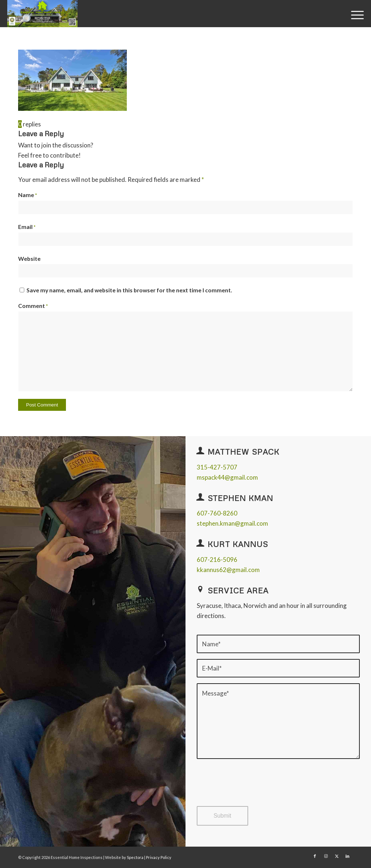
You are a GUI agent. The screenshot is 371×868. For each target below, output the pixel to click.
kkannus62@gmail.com (228, 570)
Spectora (136, 857)
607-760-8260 (217, 513)
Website (29, 259)
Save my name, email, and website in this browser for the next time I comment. (129, 290)
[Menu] (355, 14)
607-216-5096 (217, 560)
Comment (33, 306)
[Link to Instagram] (326, 856)
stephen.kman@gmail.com (232, 523)
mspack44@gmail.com (227, 477)
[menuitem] (355, 14)
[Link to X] (337, 856)
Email (27, 227)
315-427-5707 (217, 467)
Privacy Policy (159, 857)
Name (28, 195)
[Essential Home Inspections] (42, 14)
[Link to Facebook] (315, 856)
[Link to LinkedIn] (347, 856)
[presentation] (252, 789)
